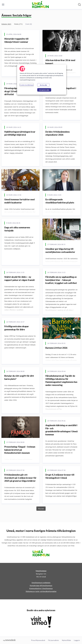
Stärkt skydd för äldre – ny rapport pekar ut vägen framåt (20, 278)
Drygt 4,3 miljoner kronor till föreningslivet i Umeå (60, 476)
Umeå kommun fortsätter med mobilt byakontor (19, 201)
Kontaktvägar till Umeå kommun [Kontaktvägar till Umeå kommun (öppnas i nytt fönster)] (41, 586)
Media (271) (18, 24)
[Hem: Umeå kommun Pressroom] (40, 5)
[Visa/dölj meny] (3, 5)
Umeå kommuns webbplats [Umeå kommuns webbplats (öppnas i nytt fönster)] (41, 583)
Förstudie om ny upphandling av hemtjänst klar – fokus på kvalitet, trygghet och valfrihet (61, 280)
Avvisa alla (43, 85)
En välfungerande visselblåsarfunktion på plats (60, 201)
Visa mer (41, 509)
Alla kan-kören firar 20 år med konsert (60, 62)
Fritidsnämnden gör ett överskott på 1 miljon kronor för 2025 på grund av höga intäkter (20, 478)
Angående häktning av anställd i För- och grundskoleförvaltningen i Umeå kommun (61, 430)
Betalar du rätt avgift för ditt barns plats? (19, 377)
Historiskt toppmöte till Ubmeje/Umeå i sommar (16, 40)
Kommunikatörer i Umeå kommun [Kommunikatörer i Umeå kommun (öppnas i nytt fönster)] (41, 588)
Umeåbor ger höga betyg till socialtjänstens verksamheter (60, 250)
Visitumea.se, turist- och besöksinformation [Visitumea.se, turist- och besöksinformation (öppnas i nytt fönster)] (41, 591)
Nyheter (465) (6, 24)
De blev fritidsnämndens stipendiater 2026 (58, 133)
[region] (42, 80)
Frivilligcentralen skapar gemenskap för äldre (17, 328)
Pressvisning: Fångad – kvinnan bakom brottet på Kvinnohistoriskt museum (20, 450)
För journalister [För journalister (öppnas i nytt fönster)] (54, 640)
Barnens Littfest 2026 (56, 348)
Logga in (77, 640)
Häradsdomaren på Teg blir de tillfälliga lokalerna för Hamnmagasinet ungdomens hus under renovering (61, 380)
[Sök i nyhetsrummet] (79, 5)
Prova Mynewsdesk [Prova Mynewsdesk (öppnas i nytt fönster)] (38, 640)
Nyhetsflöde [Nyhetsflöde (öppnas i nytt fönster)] (66, 640)
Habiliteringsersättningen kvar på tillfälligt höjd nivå (20, 133)
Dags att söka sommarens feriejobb (17, 229)
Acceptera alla (44, 90)
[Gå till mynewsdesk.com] (9, 640)
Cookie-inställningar (27, 85)
